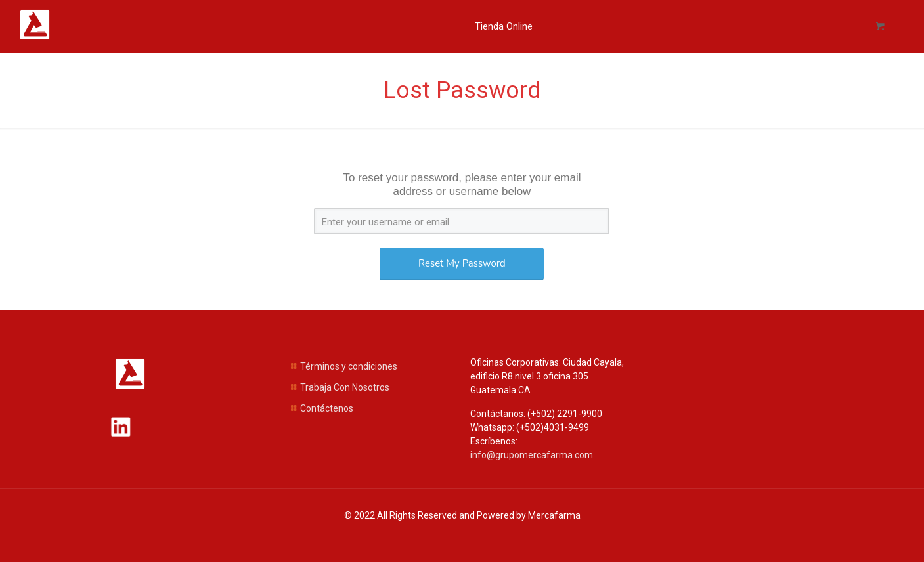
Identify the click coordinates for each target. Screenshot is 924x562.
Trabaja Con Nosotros (345, 387)
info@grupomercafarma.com (532, 455)
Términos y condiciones (349, 366)
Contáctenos (327, 408)
